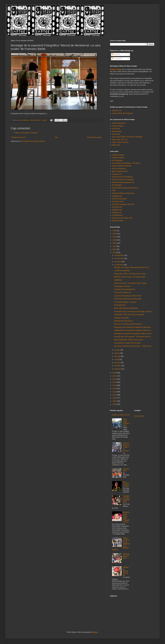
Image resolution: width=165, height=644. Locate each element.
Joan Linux (116, 134)
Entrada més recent (18, 137)
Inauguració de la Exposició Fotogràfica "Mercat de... (133, 327)
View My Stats (139, 416)
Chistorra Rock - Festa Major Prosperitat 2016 (126, 517)
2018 (115, 373)
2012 (115, 392)
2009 (115, 401)
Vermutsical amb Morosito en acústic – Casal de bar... (133, 346)
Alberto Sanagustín (119, 123)
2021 (115, 246)
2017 (115, 376)
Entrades (116, 54)
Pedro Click (116, 145)
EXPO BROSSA (120, 305)
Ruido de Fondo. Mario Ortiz (122, 218)
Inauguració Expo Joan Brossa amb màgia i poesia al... (134, 312)
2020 (115, 249)
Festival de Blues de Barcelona (123, 193)
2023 (115, 240)
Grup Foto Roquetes (119, 199)
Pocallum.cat (117, 212)
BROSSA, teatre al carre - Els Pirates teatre (130, 277)
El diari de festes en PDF (121, 415)
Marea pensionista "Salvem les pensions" (129, 340)
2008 (115, 404)
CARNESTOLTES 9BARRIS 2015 (126, 499)
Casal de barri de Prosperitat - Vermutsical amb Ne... (133, 337)
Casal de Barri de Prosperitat (122, 113)
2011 (115, 395)
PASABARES (126, 470)
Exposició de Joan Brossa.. (124, 321)
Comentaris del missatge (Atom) (33, 141)
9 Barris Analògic (118, 155)
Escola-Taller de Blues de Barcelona (125, 188)
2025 (115, 234)
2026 (115, 231)
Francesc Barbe (118, 126)
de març (118, 363)
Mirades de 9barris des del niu (126, 571)
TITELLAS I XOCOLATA (123, 293)
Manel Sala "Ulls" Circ (120, 140)
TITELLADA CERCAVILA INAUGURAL (128, 299)
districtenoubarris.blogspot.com (123, 182)
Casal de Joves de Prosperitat (123, 180)
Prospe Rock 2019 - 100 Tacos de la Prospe (130, 274)
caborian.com (117, 174)
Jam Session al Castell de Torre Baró (127, 343)
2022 (115, 243)
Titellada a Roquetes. (122, 318)
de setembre (119, 265)
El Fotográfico (117, 185)
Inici (56, 137)
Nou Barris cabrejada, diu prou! (123, 204)
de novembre (119, 258)
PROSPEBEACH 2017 (126, 556)
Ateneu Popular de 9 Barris (122, 166)
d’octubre (118, 262)
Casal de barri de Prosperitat (122, 177)
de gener (118, 369)
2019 (115, 253)
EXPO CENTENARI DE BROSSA (126, 308)
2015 (115, 382)
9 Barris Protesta (118, 158)
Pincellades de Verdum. (122, 286)
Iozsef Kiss (116, 129)
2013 (115, 389)
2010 (115, 398)
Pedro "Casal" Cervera (120, 142)
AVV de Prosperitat (119, 169)
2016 (115, 379)
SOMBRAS (118, 280)
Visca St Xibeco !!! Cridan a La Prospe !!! (126, 447)
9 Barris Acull (117, 111)
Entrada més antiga (94, 137)
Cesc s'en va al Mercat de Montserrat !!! (128, 324)
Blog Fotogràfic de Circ (120, 171)
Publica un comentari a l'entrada (26, 133)
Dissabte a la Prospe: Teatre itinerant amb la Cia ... (132, 267)
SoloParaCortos (118, 221)
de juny (117, 353)
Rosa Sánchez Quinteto (126, 484)
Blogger (95, 632)
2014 (115, 385)
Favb (114, 191)
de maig (118, 356)
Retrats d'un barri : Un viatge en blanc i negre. (130, 283)
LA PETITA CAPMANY (122, 271)
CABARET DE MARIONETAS (125, 289)
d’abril (117, 359)
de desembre (119, 255)
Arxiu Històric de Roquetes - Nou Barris (126, 163)
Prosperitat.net (117, 215)
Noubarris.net (117, 207)
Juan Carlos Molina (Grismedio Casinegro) (127, 137)
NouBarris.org (117, 210)
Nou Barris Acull (118, 201)
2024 (115, 237)
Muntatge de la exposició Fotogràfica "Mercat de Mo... (133, 334)
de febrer (118, 366)
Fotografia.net (117, 196)
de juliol (117, 350)
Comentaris (117, 59)
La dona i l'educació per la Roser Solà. (128, 296)
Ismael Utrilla (117, 131)
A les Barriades (117, 160)
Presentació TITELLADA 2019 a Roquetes (129, 315)
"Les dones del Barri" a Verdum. (125, 302)
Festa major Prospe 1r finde (127, 422)
